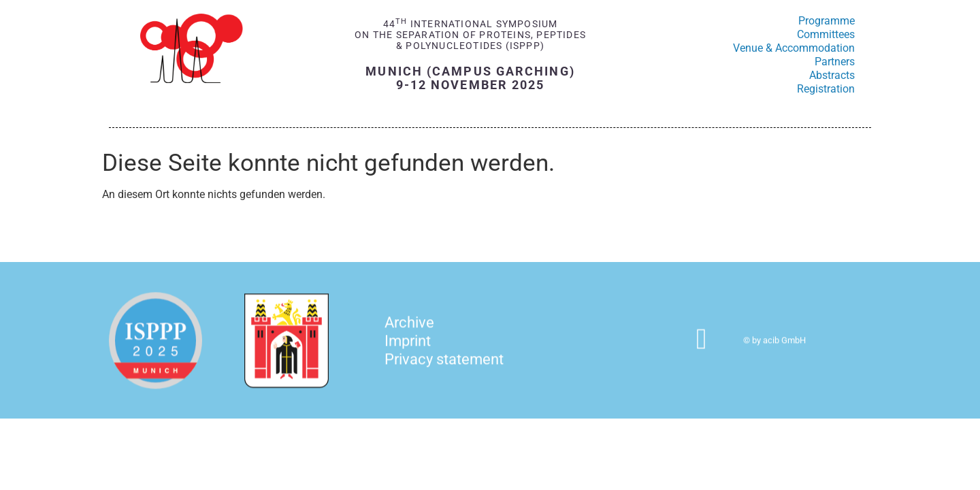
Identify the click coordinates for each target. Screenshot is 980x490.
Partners (835, 62)
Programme (827, 21)
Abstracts (832, 75)
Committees (826, 34)
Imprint (408, 349)
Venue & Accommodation (794, 48)
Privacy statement (444, 367)
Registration (826, 89)
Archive (409, 330)
